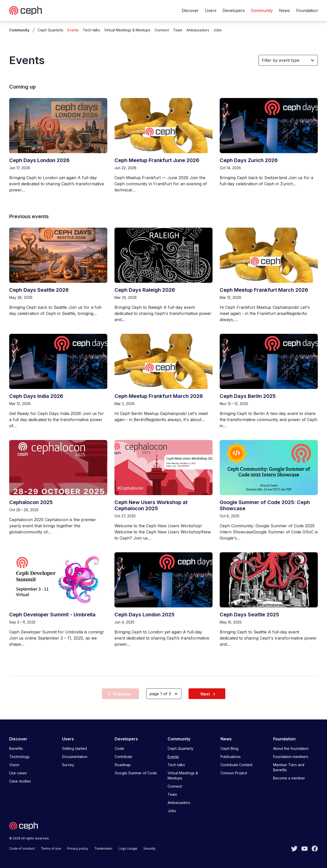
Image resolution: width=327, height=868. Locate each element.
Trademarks (103, 848)
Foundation (307, 10)
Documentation (75, 757)
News (284, 10)
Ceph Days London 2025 (144, 615)
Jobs (218, 30)
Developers (234, 10)
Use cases (18, 773)
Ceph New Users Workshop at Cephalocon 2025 (151, 505)
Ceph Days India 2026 (36, 396)
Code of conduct (22, 848)
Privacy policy (78, 848)
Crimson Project (234, 773)
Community (262, 10)
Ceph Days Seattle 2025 (249, 615)
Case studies (20, 781)
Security (149, 848)
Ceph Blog (229, 748)
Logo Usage (128, 848)
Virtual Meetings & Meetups (127, 30)
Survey (68, 765)
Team (178, 30)
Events (73, 30)
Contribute (124, 757)
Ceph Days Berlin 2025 (248, 396)
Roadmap (123, 765)
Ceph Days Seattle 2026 (39, 290)
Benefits (16, 748)
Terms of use (51, 848)
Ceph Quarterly (50, 30)
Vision (14, 765)
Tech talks (91, 30)
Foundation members (291, 757)
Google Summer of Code (136, 773)
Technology (19, 757)
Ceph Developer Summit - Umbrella (52, 615)
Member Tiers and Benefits (289, 767)
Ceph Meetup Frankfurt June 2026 (157, 160)
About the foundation (291, 748)
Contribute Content (236, 765)
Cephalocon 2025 (31, 502)
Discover (190, 10)
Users (211, 10)
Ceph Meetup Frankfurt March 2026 (264, 290)
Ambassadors (198, 30)
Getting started (74, 748)
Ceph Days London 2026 (39, 160)
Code (119, 748)
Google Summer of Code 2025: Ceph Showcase (265, 505)
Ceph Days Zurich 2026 (249, 160)
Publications (231, 757)
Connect (162, 30)
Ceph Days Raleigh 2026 (145, 290)
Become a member (289, 778)
